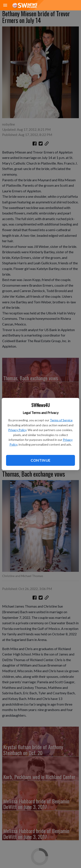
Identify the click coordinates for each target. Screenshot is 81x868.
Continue (40, 460)
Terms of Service (61, 420)
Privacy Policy (17, 430)
